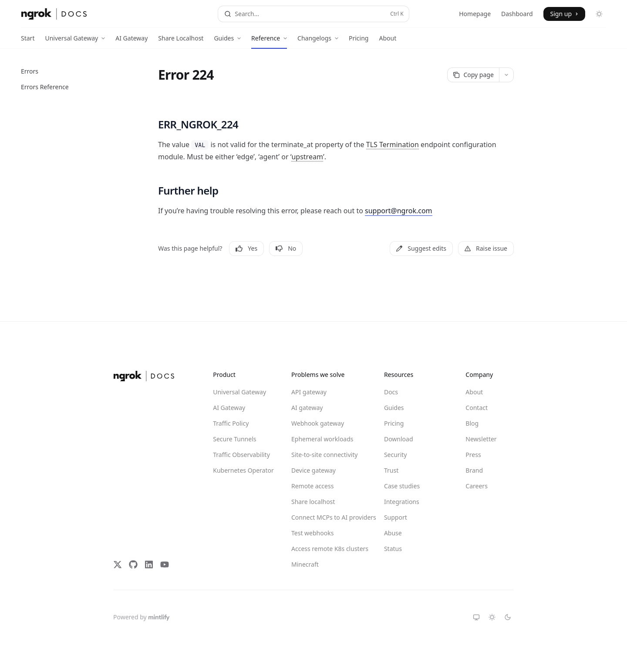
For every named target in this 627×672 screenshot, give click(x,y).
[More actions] (506, 75)
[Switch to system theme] (476, 617)
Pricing (359, 41)
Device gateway (313, 470)
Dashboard (517, 14)
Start (28, 41)
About (388, 41)
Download (399, 439)
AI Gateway (131, 41)
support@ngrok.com (399, 211)
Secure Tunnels (234, 439)
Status (393, 549)
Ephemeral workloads (322, 439)
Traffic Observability (241, 455)
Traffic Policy (231, 423)
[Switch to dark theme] (508, 617)
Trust (391, 470)
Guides (394, 408)
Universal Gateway (239, 392)
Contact (477, 408)
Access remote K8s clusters (323, 549)
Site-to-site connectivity (323, 455)
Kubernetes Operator (243, 470)
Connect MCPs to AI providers (323, 517)
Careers (476, 486)
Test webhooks (312, 533)
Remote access (312, 486)
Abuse (393, 533)
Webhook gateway (318, 423)
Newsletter (481, 439)
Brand (474, 470)
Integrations (402, 502)
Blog (472, 423)
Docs (391, 392)
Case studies (402, 486)
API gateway (309, 392)
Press (473, 455)
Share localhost (313, 502)
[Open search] (313, 14)
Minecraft (305, 564)
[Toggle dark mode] (599, 14)
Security (396, 455)
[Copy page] (473, 75)
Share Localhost (181, 41)
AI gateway (307, 408)
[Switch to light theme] (492, 617)
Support (396, 517)
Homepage (475, 14)
